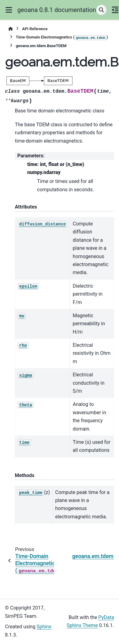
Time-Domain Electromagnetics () (62, 38)
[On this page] (115, 10)
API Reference (35, 29)
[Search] (101, 10)
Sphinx (44, 627)
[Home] (11, 29)
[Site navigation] (9, 10)
